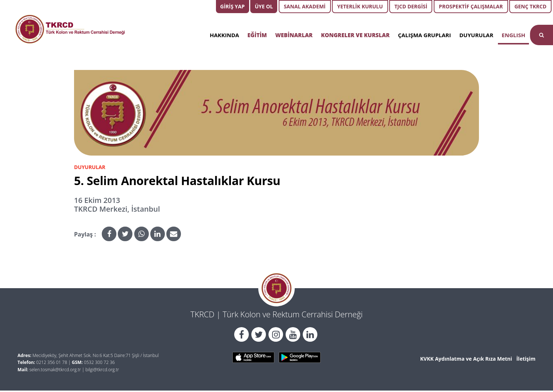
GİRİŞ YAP (233, 6)
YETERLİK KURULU (360, 6)
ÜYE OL (264, 6)
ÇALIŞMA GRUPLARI (424, 35)
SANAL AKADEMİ (305, 6)
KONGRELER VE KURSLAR (355, 35)
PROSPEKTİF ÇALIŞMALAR (471, 6)
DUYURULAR (476, 35)
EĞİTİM (257, 35)
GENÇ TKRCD (530, 6)
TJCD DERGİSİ (411, 6)
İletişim (526, 359)
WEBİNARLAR (294, 35)
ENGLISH (513, 35)
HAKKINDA (224, 35)
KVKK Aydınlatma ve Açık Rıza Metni (466, 359)
